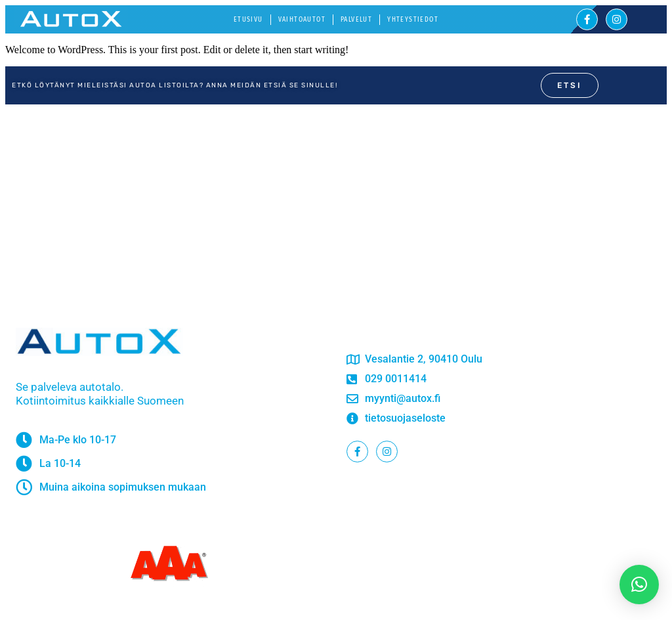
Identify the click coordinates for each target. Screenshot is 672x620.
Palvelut (356, 20)
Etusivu (248, 20)
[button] (639, 585)
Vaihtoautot (302, 20)
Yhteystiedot (413, 20)
